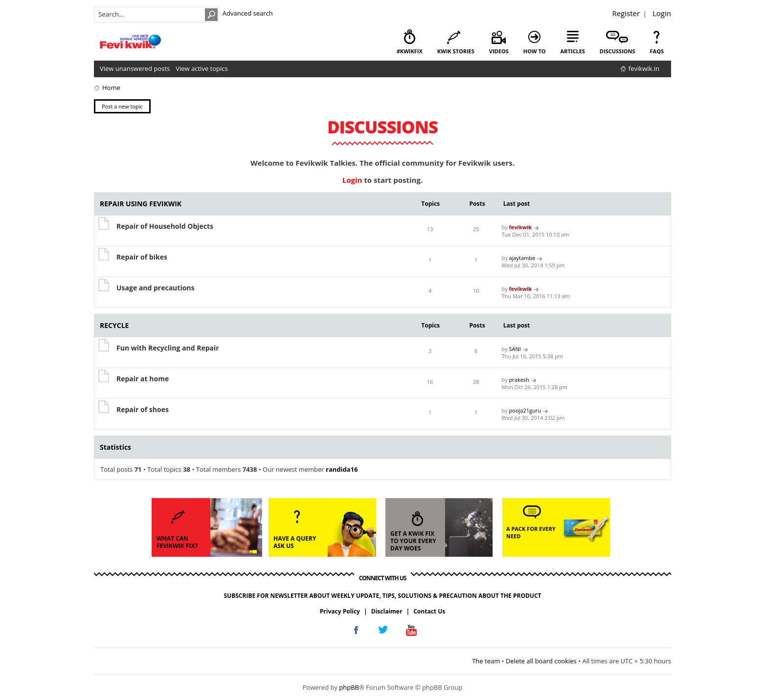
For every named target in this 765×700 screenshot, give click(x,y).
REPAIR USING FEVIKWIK (141, 204)
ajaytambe (522, 258)
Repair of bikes (142, 257)
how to (535, 51)
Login (662, 13)
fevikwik (521, 227)
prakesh (519, 380)
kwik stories (456, 51)
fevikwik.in (644, 68)
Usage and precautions (156, 288)
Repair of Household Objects (165, 226)
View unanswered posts (135, 68)
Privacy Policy (340, 611)
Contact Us (429, 611)
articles (573, 51)
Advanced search (248, 13)
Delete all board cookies (541, 661)
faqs (657, 51)
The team (486, 661)
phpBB (349, 687)
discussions (618, 51)
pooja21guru (525, 410)
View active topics (202, 68)
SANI (515, 349)
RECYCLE (114, 325)
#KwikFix (410, 51)
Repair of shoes (143, 409)
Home (111, 87)
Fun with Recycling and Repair (168, 348)
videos (499, 51)
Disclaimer (387, 611)
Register (626, 13)
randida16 (342, 469)
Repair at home (143, 379)
